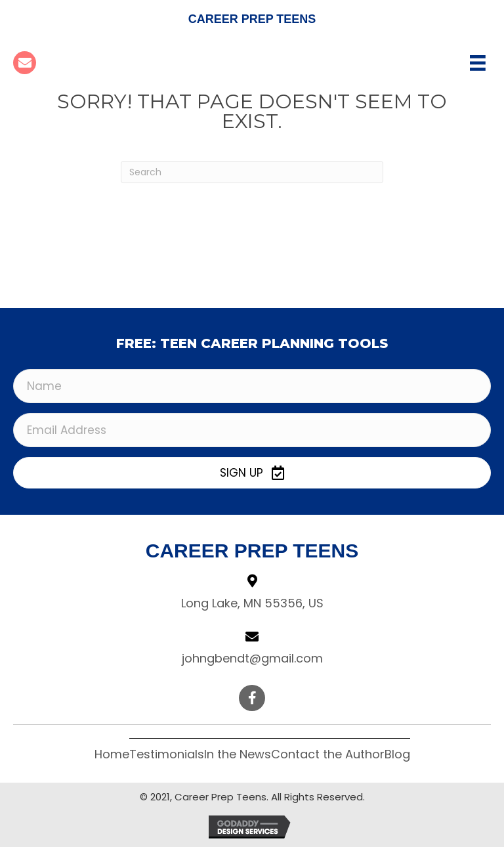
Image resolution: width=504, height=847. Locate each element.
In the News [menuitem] (238, 754)
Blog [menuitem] (397, 754)
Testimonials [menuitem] (167, 754)
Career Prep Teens (252, 19)
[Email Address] (252, 430)
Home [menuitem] (112, 754)
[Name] (252, 386)
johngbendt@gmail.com (252, 658)
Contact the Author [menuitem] (328, 754)
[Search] (252, 172)
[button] (252, 473)
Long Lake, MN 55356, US (252, 603)
